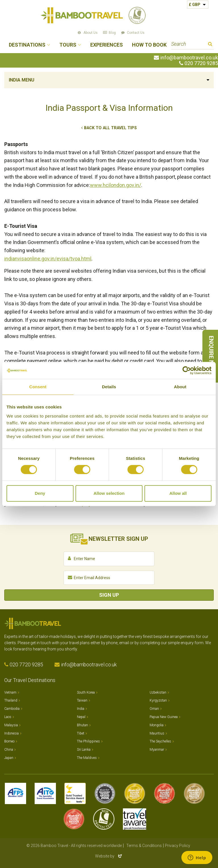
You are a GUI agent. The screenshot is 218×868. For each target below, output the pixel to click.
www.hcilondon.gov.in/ (116, 185)
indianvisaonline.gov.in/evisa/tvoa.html (48, 259)
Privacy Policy (178, 846)
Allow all (178, 493)
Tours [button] (68, 45)
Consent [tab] (38, 387)
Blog (112, 33)
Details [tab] (109, 387)
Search (210, 45)
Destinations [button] (27, 45)
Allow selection (109, 493)
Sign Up (109, 595)
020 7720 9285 (201, 63)
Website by (109, 856)
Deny (40, 493)
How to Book (149, 45)
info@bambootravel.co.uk (189, 58)
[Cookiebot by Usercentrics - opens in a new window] (187, 370)
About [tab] (180, 387)
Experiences (107, 45)
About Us (91, 33)
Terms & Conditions (144, 846)
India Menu (22, 80)
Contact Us (136, 33)
